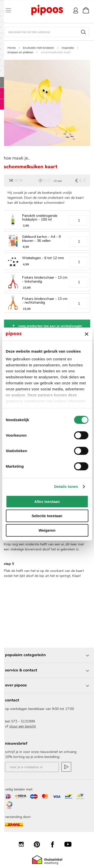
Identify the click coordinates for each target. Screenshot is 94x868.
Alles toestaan (47, 502)
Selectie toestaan (47, 516)
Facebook (55, 844)
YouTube (70, 844)
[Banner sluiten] (86, 334)
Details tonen (66, 487)
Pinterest (39, 844)
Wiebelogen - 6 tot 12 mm (43, 258)
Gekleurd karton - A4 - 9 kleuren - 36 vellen (41, 239)
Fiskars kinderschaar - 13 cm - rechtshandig (45, 301)
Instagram (24, 844)
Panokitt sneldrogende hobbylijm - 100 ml (40, 218)
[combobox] (47, 32)
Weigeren (47, 530)
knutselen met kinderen (39, 48)
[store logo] (47, 10)
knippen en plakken (20, 52)
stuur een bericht (23, 726)
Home (12, 48)
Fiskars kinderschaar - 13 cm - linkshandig (45, 279)
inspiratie (68, 48)
